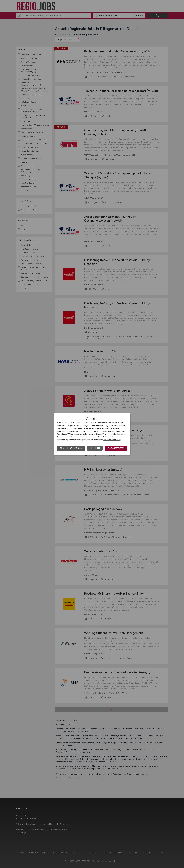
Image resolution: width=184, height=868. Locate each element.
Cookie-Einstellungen (71, 448)
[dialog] (92, 434)
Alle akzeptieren (116, 448)
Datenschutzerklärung (112, 440)
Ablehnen (95, 448)
